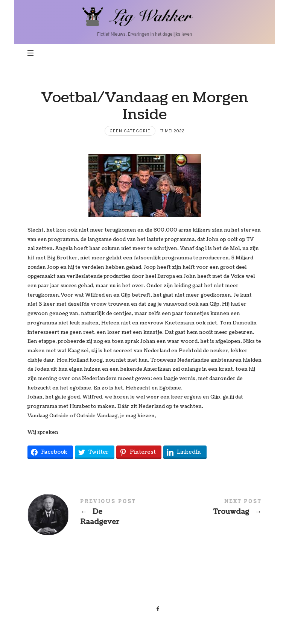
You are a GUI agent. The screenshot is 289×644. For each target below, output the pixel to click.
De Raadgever (86, 515)
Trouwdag (203, 509)
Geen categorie (130, 131)
